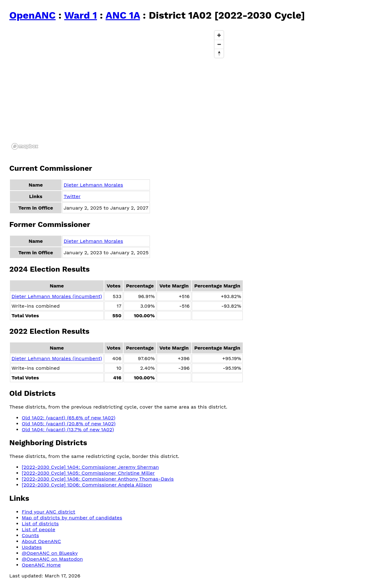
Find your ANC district (48, 512)
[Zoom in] (219, 35)
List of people (38, 529)
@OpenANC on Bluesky (50, 553)
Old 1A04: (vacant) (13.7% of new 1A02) (68, 430)
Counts (30, 535)
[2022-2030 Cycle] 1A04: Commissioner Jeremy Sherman (90, 467)
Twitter (72, 196)
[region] (118, 90)
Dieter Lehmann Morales (93, 185)
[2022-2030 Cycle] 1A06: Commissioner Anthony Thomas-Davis (98, 479)
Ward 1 (81, 15)
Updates (32, 547)
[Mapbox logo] (25, 146)
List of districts (40, 524)
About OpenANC (41, 541)
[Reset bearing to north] (219, 53)
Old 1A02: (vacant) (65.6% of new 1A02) (69, 418)
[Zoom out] (219, 44)
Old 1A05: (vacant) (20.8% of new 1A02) (69, 424)
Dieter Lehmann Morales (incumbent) (57, 296)
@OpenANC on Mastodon (52, 559)
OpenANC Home (41, 565)
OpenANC (32, 15)
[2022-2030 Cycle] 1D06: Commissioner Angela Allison (87, 485)
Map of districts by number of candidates (72, 518)
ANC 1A (123, 15)
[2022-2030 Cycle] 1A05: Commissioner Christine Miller (88, 473)
